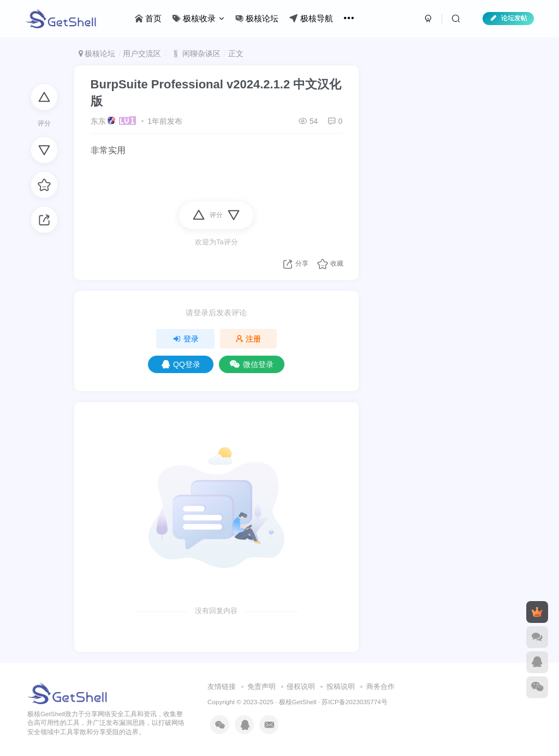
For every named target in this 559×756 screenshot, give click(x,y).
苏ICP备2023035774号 (354, 702)
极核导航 (311, 18)
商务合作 (380, 686)
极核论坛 (257, 18)
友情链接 (222, 686)
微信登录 (252, 364)
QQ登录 (181, 364)
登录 (186, 339)
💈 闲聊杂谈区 (195, 53)
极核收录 (198, 18)
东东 (98, 121)
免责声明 (261, 686)
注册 (248, 339)
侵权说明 (301, 686)
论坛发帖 (508, 18)
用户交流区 (142, 53)
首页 (148, 18)
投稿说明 (341, 686)
